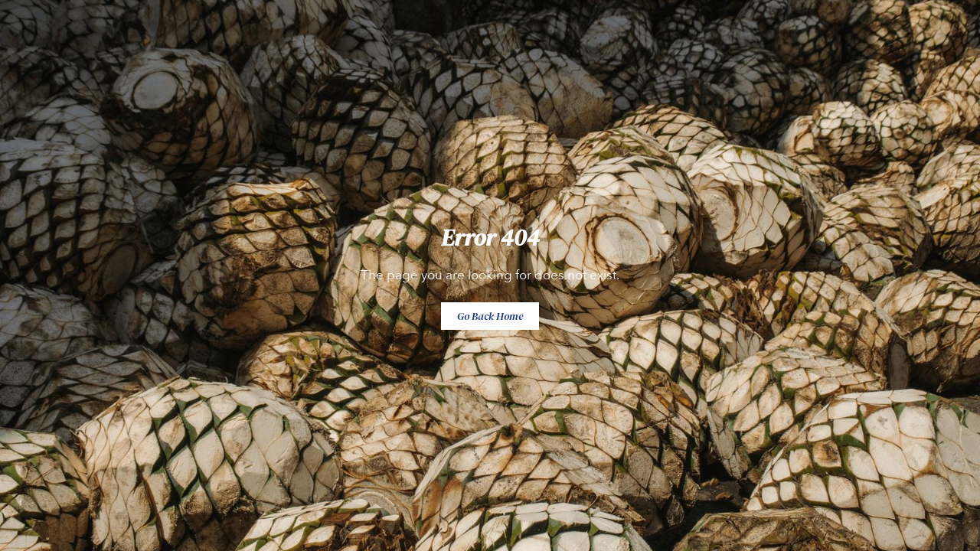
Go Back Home (490, 316)
